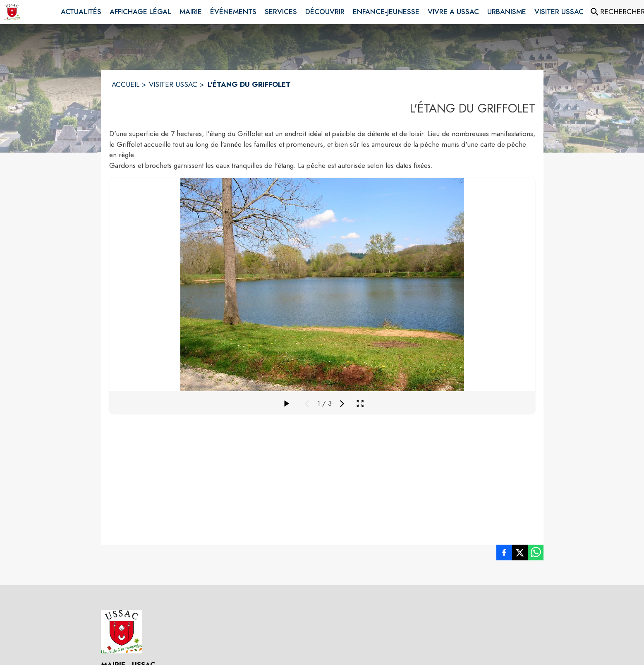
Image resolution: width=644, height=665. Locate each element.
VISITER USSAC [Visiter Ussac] (173, 84)
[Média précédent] (307, 404)
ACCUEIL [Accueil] (126, 84)
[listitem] (504, 554)
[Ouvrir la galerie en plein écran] (360, 403)
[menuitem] (81, 12)
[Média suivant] (342, 404)
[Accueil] (12, 12)
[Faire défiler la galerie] (286, 404)
